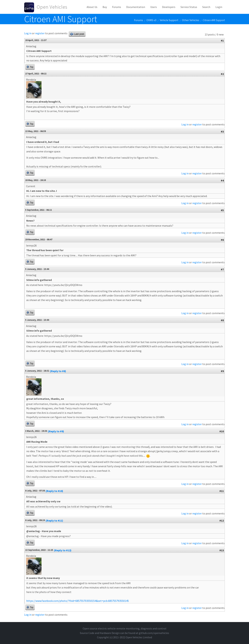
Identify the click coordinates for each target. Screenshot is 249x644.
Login (219, 7)
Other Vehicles (191, 20)
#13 (222, 550)
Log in (28, 33)
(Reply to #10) (54, 491)
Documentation (136, 7)
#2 (222, 74)
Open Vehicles (52, 7)
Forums (117, 7)
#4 (222, 180)
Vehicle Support (169, 20)
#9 (222, 371)
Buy (105, 7)
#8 (222, 320)
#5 (222, 210)
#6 (222, 240)
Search (206, 7)
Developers (169, 7)
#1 (222, 40)
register (40, 33)
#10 (222, 431)
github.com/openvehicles (154, 633)
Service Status (189, 7)
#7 (222, 269)
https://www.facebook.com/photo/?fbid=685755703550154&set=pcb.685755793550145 (78, 601)
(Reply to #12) (63, 550)
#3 (222, 131)
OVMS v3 (151, 20)
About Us (92, 7)
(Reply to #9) (56, 431)
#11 (222, 491)
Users (154, 7)
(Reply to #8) (58, 371)
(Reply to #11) (54, 520)
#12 (222, 520)
